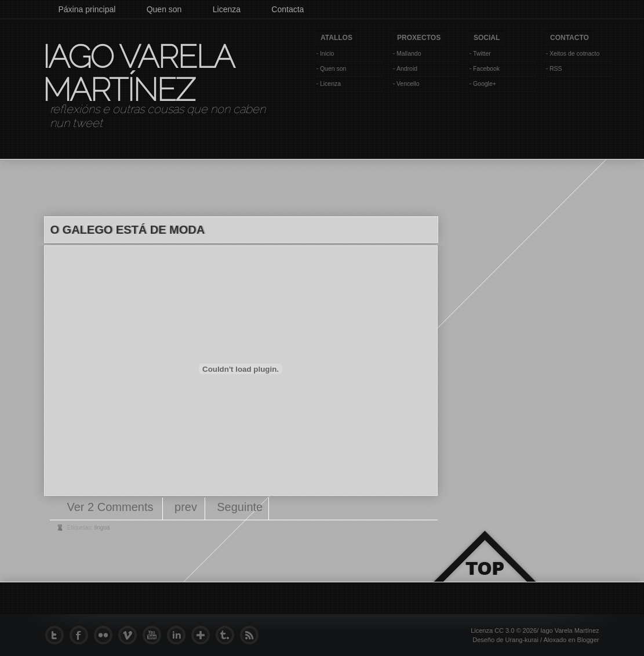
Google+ (485, 84)
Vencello (408, 84)
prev (186, 507)
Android (407, 68)
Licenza (227, 9)
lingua (102, 528)
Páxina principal (87, 9)
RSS (556, 68)
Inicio (327, 53)
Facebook (486, 68)
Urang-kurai (521, 640)
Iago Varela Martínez (137, 73)
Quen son (164, 9)
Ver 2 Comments (112, 507)
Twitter (482, 53)
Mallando (409, 53)
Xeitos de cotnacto (574, 53)
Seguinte (240, 507)
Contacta (288, 9)
